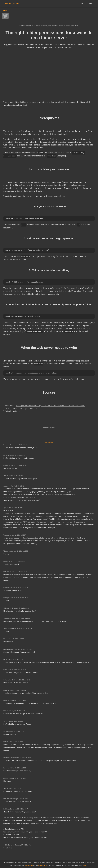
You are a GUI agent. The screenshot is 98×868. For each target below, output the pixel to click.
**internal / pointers (11, 3)
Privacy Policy (29, 865)
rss (82, 3)
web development (49, 427)
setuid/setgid (12, 328)
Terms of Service (43, 865)
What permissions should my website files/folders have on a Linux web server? (51, 405)
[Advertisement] (49, 82)
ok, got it (86, 865)
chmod (17, 411)
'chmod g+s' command (27, 408)
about (90, 3)
